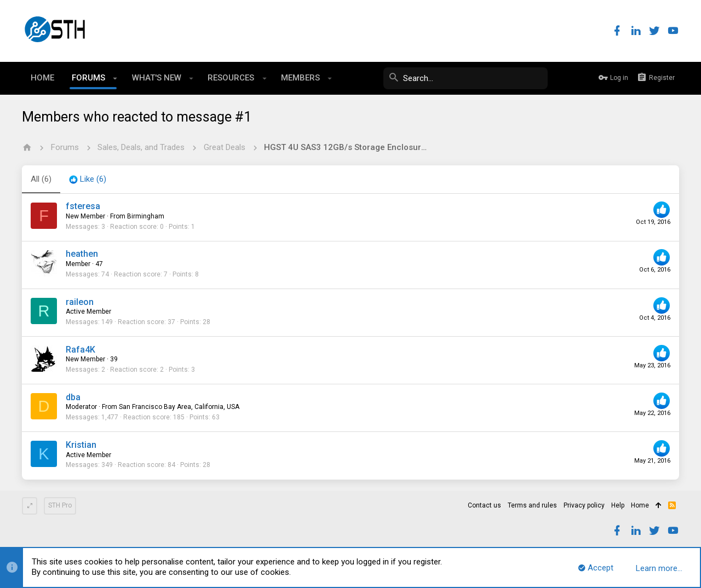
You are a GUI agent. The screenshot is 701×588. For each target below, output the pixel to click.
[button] (115, 78)
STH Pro (60, 505)
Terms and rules (532, 505)
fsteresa (83, 206)
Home (640, 505)
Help (618, 505)
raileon (80, 302)
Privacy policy (584, 505)
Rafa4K (81, 350)
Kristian (81, 445)
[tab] (88, 180)
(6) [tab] (41, 179)
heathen (82, 254)
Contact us (484, 505)
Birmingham (146, 216)
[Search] (466, 78)
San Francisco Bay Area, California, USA (179, 407)
